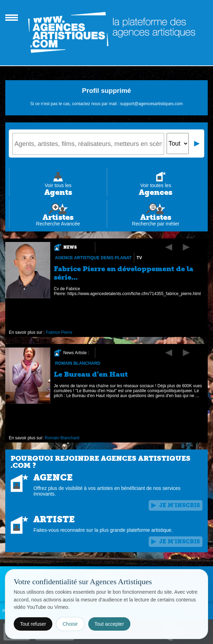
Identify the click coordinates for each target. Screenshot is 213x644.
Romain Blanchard (78, 363)
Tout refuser (33, 624)
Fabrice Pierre (59, 332)
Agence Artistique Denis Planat (93, 258)
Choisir (70, 624)
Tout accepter (109, 624)
